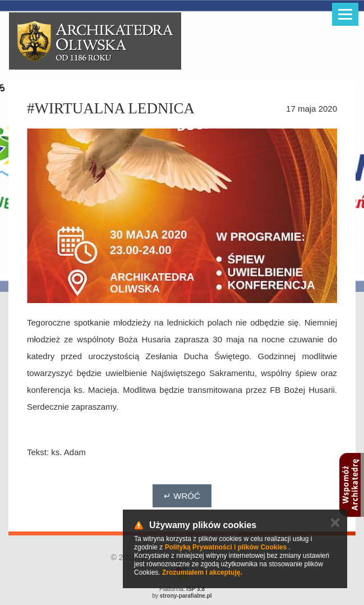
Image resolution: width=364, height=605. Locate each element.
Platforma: (182, 589)
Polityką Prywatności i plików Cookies (226, 547)
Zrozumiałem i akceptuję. (202, 572)
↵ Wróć (182, 496)
